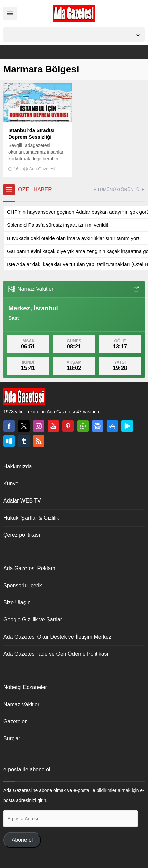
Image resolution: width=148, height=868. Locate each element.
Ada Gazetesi (42, 169)
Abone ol (22, 840)
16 (16, 169)
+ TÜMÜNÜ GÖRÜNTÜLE (119, 189)
